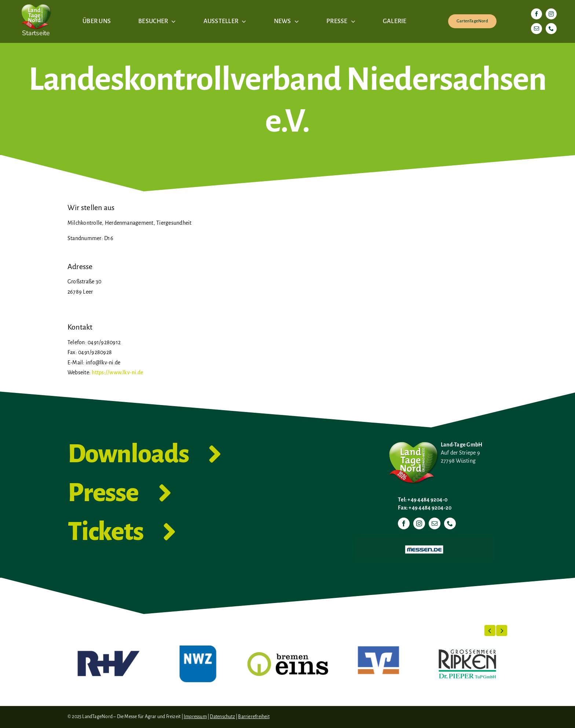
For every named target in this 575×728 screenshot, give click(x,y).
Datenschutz (222, 717)
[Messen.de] (424, 540)
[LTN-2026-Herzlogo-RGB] (36, 3)
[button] (490, 630)
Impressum (195, 717)
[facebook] (536, 14)
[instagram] (551, 14)
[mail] (536, 29)
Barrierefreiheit (254, 717)
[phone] (551, 29)
